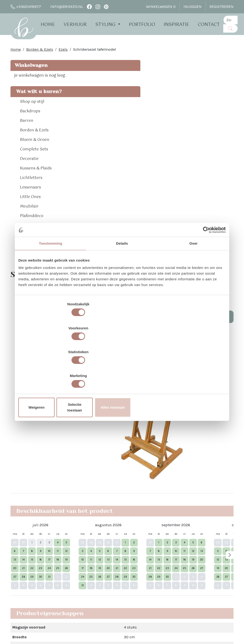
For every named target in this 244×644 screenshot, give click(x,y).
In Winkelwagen (208, 111)
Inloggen (193, 7)
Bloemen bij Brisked (120, 560)
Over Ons (64, 531)
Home (54, 24)
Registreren (221, 7)
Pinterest (155, 548)
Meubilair (29, 222)
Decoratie (29, 175)
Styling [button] (112, 24)
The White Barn (69, 608)
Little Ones (30, 213)
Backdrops (30, 127)
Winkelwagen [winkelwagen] (161, 7)
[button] (55, 118)
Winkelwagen (30, 68)
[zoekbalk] (237, 20)
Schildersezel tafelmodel (95, 52)
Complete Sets (34, 165)
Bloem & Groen (35, 156)
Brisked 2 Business (73, 577)
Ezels (63, 52)
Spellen (27, 241)
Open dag (64, 554)
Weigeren (52, 372)
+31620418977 (26, 7)
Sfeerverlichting (36, 251)
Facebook (156, 531)
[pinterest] (106, 7)
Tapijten (28, 260)
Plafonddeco (32, 232)
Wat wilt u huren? (28, 104)
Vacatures (65, 600)
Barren (27, 137)
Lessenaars (30, 203)
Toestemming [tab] (51, 282)
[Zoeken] (237, 28)
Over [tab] (194, 282)
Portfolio (148, 24)
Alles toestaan (192, 372)
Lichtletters (31, 194)
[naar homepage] (27, 30)
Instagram (157, 540)
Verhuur (82, 24)
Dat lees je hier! (169, 451)
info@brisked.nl (64, 7)
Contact (215, 24)
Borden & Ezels (40, 52)
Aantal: (188, 97)
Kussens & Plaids (36, 184)
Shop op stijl (32, 118)
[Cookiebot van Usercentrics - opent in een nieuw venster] (205, 269)
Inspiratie (183, 24)
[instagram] (98, 7)
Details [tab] (122, 282)
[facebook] (89, 7)
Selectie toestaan (122, 372)
